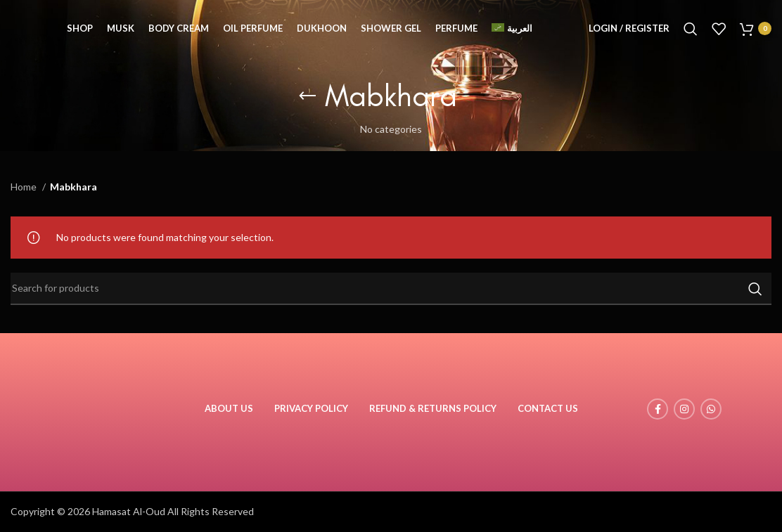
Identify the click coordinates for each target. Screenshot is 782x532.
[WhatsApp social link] (711, 409)
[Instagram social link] (684, 409)
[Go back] (307, 96)
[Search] (691, 32)
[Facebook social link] (658, 409)
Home (25, 187)
